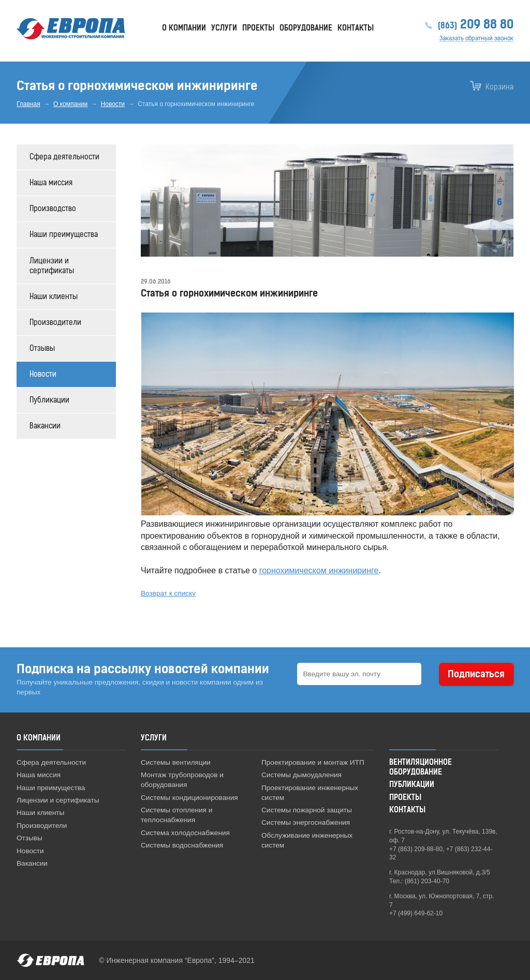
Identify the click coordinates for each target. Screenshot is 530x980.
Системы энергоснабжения (306, 822)
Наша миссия (51, 183)
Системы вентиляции (176, 762)
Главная (28, 104)
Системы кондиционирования (189, 798)
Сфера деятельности (64, 157)
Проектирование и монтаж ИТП (313, 762)
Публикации (49, 400)
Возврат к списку (168, 593)
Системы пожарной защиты (307, 810)
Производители (55, 323)
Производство (53, 209)
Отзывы (42, 348)
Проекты (258, 28)
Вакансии (45, 426)
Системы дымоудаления (301, 775)
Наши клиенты (54, 297)
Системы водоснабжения (182, 845)
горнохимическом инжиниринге (319, 570)
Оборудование (306, 28)
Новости (113, 104)
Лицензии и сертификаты (52, 266)
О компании (70, 104)
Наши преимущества (64, 235)
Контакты (356, 28)
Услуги (224, 28)
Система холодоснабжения (185, 833)
